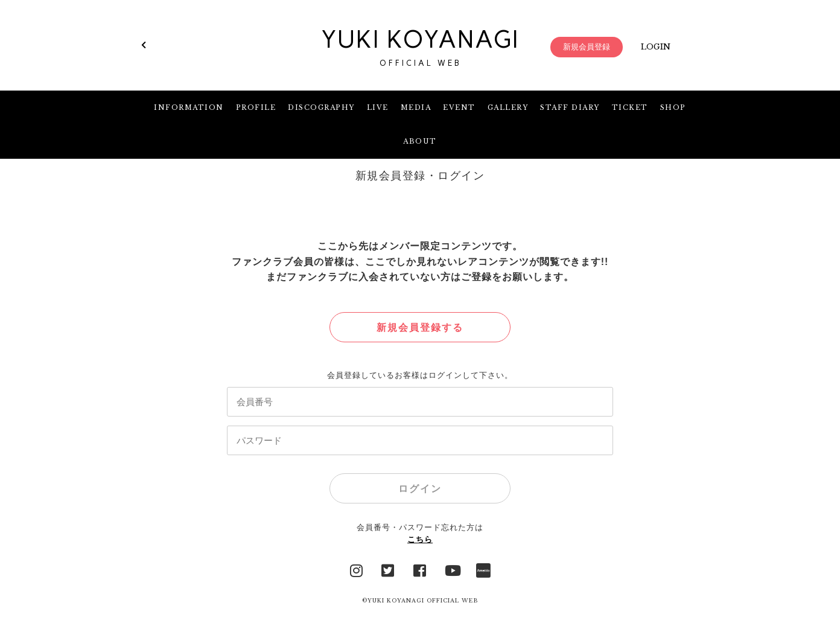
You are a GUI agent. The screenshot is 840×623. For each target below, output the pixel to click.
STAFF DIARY (570, 107)
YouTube (452, 569)
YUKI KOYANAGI (420, 47)
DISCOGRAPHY (321, 107)
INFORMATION (189, 107)
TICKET (630, 107)
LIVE (378, 107)
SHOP (673, 107)
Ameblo (483, 569)
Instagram (357, 569)
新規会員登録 (587, 47)
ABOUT (420, 141)
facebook (420, 569)
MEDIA (416, 107)
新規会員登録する (420, 327)
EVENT (459, 107)
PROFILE (256, 107)
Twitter (388, 569)
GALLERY (508, 107)
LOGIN (656, 47)
